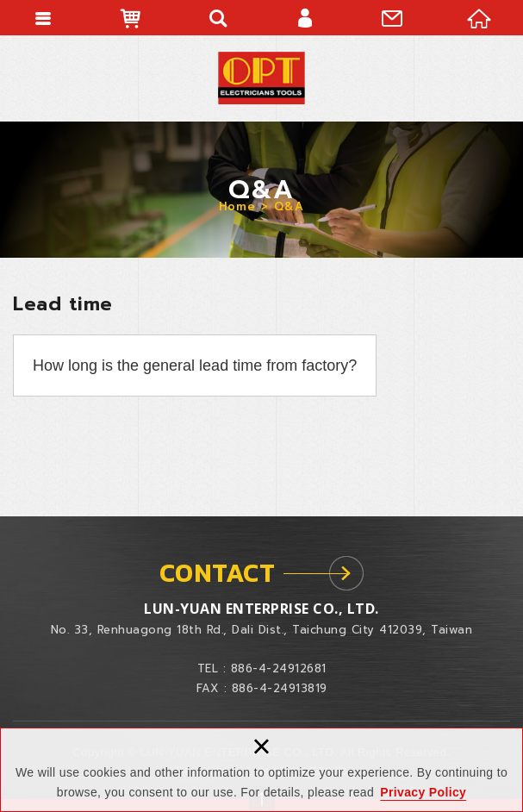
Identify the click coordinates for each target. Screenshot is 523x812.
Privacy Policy (423, 792)
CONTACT (218, 573)
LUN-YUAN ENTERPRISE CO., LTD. (261, 78)
